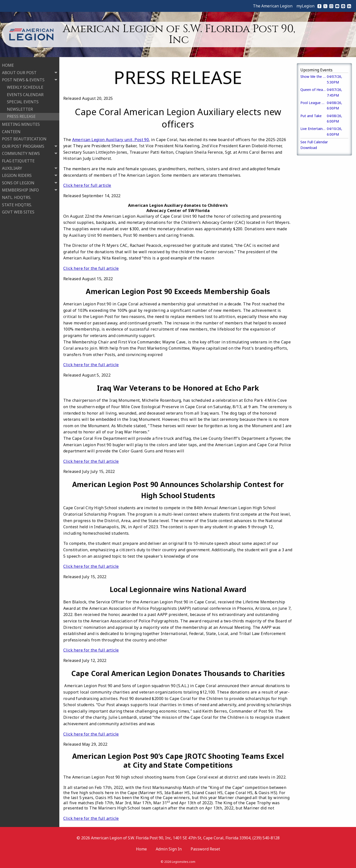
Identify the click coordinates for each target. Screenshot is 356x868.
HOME (8, 64)
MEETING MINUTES (21, 124)
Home (141, 849)
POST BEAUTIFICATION (24, 138)
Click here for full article (87, 185)
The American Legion (273, 6)
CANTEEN (11, 131)
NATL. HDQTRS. (17, 197)
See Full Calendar (314, 142)
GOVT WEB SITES (18, 211)
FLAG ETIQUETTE (18, 160)
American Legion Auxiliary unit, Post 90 (111, 140)
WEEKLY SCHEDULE (25, 86)
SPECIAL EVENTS (23, 101)
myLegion (305, 6)
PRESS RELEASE (21, 116)
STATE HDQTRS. (17, 204)
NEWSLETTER (20, 108)
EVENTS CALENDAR (25, 94)
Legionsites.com (184, 862)
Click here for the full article (91, 268)
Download (309, 148)
